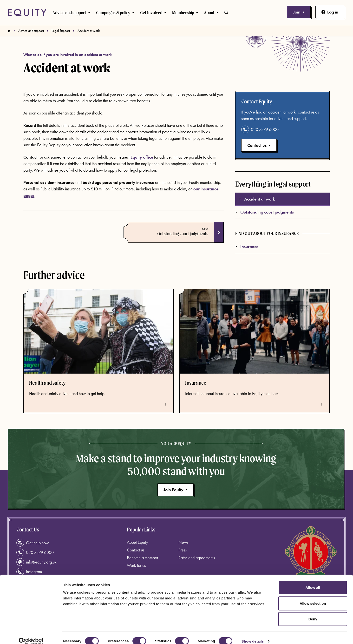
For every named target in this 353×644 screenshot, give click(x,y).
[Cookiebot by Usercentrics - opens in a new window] (31, 635)
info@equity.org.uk (36, 562)
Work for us (136, 565)
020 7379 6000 (260, 129)
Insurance (247, 246)
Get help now (33, 543)
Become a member (143, 558)
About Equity (137, 542)
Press (183, 550)
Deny (313, 612)
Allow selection (313, 597)
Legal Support (61, 31)
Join (299, 12)
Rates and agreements (197, 558)
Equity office (142, 157)
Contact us (259, 145)
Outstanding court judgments (183, 234)
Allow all (313, 581)
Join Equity (176, 490)
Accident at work (257, 199)
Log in (330, 12)
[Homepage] (9, 31)
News (183, 542)
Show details (253, 634)
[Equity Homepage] (27, 13)
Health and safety (47, 383)
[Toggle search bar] (226, 13)
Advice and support (31, 31)
